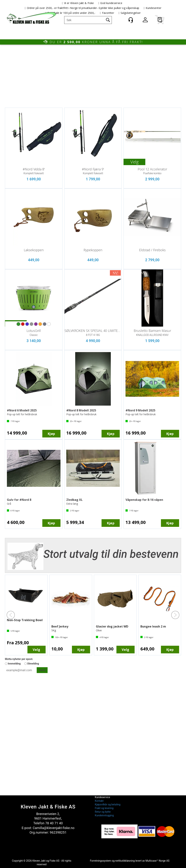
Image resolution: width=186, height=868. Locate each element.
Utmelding (33, 664)
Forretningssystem (100, 861)
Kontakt (99, 801)
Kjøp (51, 434)
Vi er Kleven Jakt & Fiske (79, 3)
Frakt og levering (104, 808)
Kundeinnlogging (104, 815)
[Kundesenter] (131, 20)
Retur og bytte (103, 812)
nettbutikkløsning (125, 861)
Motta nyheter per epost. (19, 659)
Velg (135, 162)
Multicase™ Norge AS (157, 861)
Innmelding (14, 664)
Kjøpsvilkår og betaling (108, 804)
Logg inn (145, 20)
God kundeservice (111, 3)
